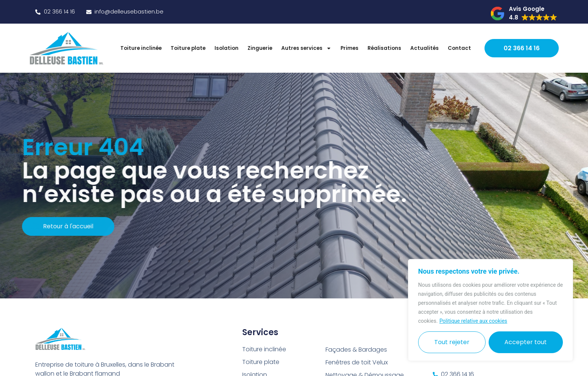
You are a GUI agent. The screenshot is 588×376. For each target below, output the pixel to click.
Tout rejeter (452, 342)
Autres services (306, 48)
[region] (490, 310)
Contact (459, 48)
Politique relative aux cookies (473, 321)
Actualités (424, 48)
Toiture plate (188, 48)
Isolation (226, 48)
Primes (349, 48)
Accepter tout (526, 342)
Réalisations (384, 48)
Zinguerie (260, 48)
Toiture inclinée (141, 48)
